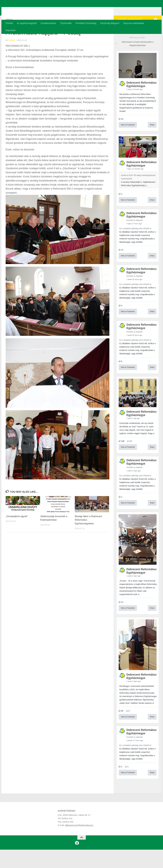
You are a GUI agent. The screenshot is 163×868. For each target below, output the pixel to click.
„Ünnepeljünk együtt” (17, 535)
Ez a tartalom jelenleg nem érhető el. (135, 247)
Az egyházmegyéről (27, 23)
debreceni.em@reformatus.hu (79, 844)
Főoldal (9, 23)
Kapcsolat (10, 30)
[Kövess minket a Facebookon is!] (156, 38)
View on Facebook (128, 143)
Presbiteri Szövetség (86, 23)
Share (152, 143)
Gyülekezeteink (48, 23)
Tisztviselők (66, 23)
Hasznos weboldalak (134, 23)
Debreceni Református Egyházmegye (57, 10)
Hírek (9, 38)
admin (12, 59)
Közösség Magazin (110, 23)
